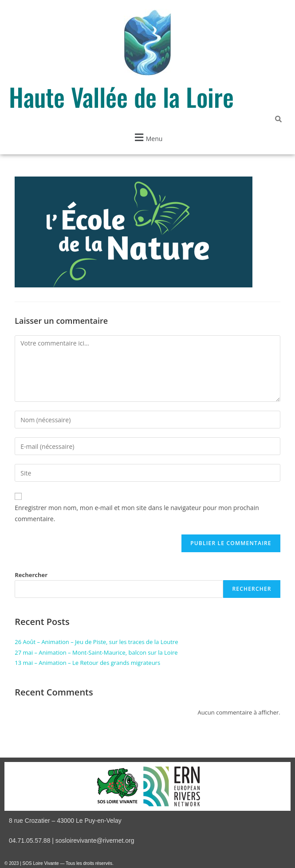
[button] (147, 137)
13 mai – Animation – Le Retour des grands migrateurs (87, 663)
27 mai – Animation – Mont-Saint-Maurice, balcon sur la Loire (96, 652)
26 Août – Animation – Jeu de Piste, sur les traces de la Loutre (96, 642)
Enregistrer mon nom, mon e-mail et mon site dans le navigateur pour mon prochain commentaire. (137, 513)
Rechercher (31, 575)
